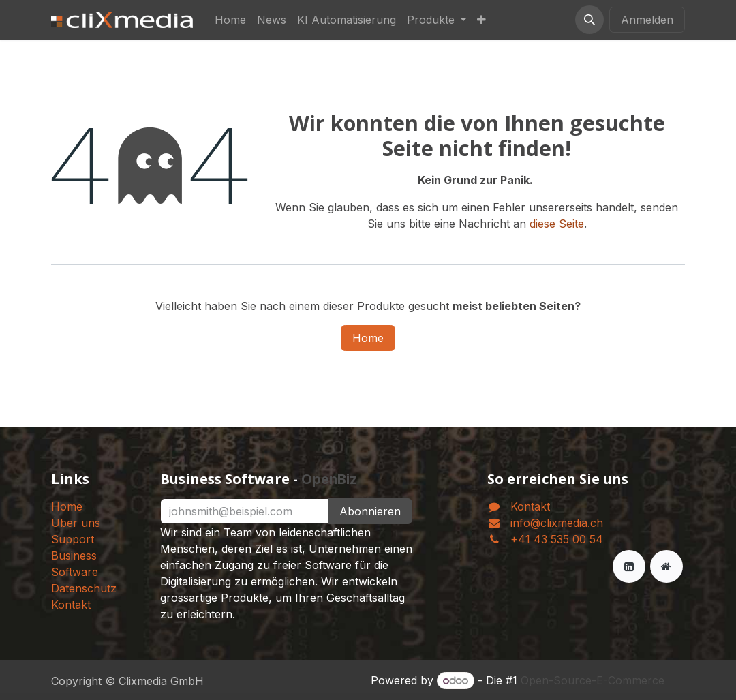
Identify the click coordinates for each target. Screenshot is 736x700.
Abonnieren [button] (370, 511)
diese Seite (557, 224)
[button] (589, 20)
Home (368, 338)
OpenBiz (329, 479)
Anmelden (647, 20)
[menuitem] (230, 20)
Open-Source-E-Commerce (593, 680)
